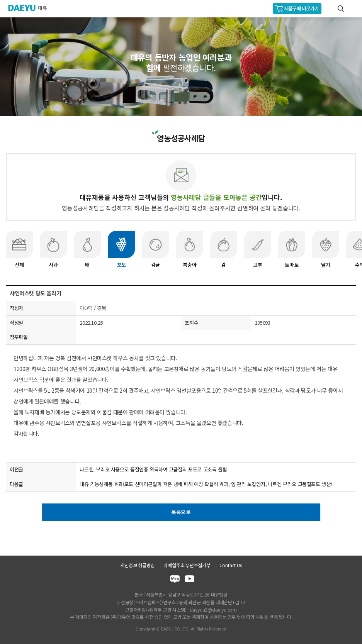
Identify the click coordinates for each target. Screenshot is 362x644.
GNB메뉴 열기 (353, 9)
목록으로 (181, 512)
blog (175, 580)
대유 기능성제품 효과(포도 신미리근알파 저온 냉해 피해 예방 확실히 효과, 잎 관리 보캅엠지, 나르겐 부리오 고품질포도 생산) (206, 484)
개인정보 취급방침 (137, 565)
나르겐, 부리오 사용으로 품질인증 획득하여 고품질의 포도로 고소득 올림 (153, 469)
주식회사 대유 (31, 8)
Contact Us (231, 565)
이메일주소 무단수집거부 (187, 565)
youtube (189, 580)
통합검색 (341, 8)
